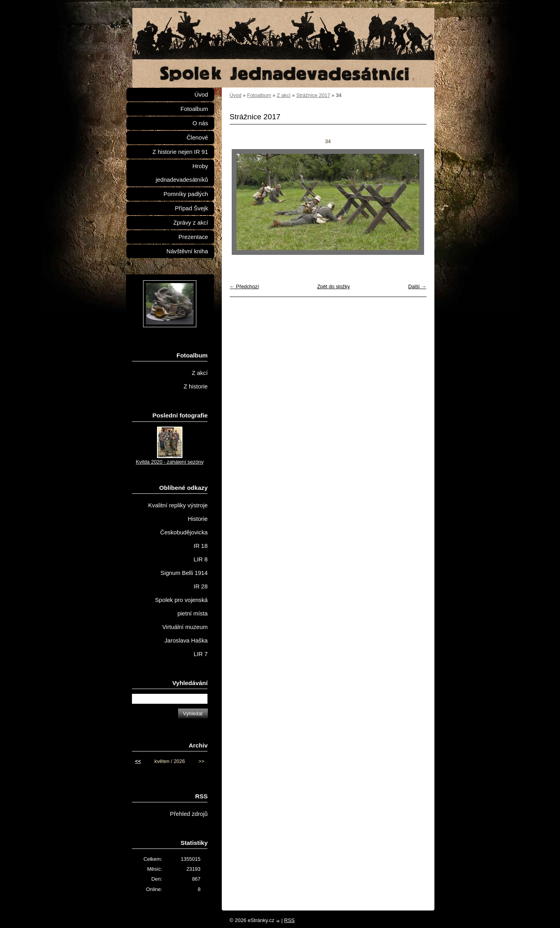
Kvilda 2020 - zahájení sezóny (170, 462)
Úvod (236, 95)
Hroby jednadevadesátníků (182, 173)
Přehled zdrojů (189, 814)
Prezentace (193, 237)
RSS (290, 920)
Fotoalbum (259, 95)
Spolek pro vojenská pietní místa (181, 607)
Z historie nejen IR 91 (180, 152)
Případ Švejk (191, 208)
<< (138, 761)
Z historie (196, 386)
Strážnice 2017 (313, 95)
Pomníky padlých (186, 194)
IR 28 (201, 586)
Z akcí (284, 95)
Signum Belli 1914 (184, 573)
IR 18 (201, 546)
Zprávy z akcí (191, 223)
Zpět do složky (334, 286)
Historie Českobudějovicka (184, 526)
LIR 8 (201, 559)
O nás (200, 123)
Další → (417, 286)
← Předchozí (244, 286)
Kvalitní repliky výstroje (178, 505)
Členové (197, 138)
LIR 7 (201, 654)
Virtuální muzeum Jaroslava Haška (185, 634)
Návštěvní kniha (187, 251)
